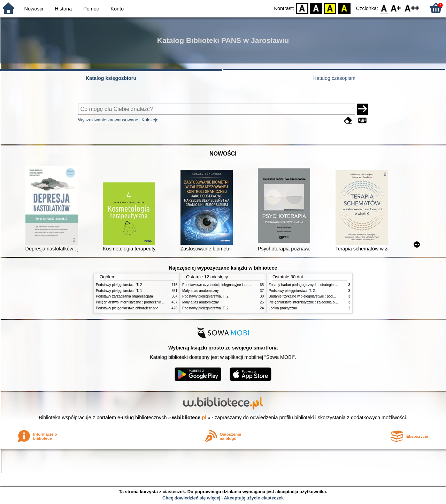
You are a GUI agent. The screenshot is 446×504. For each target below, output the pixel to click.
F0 (384, 8)
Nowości (34, 9)
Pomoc (91, 9)
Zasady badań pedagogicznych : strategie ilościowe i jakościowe (319, 285)
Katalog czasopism (334, 78)
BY (344, 8)
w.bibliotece (189, 418)
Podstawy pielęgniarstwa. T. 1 (119, 291)
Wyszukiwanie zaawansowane (108, 120)
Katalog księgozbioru (111, 78)
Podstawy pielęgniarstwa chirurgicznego (127, 308)
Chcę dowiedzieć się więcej (191, 498)
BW (316, 8)
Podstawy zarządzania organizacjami (125, 296)
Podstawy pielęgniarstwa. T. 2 (119, 285)
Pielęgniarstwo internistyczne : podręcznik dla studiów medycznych (148, 302)
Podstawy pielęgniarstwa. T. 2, (206, 296)
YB (330, 8)
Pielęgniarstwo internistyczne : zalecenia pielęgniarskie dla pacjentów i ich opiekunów (335, 302)
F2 (412, 8)
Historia (63, 9)
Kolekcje (150, 120)
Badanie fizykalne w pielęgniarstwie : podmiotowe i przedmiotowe (320, 296)
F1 (396, 8)
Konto (117, 9)
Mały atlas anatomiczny (201, 291)
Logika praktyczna (283, 308)
